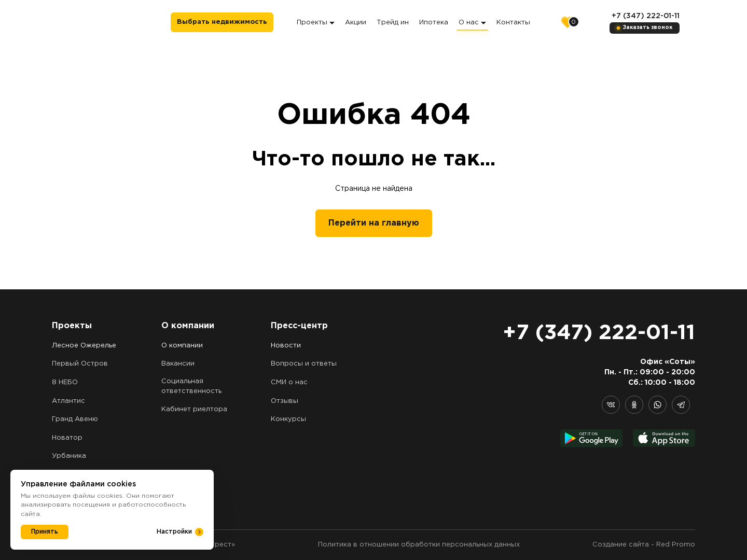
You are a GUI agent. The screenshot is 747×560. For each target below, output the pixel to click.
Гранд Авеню (75, 419)
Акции (356, 23)
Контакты (513, 23)
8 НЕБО (65, 382)
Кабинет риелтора (194, 409)
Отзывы (285, 401)
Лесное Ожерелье (84, 346)
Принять (45, 532)
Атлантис (68, 401)
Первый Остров (80, 364)
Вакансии (178, 364)
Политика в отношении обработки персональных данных (419, 545)
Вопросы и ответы (304, 364)
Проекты (316, 23)
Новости (286, 346)
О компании (182, 346)
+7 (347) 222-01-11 (646, 16)
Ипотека (434, 23)
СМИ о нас (289, 382)
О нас (472, 23)
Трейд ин (393, 23)
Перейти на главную (374, 223)
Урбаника (69, 456)
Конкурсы (288, 419)
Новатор (67, 438)
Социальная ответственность (191, 386)
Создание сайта (621, 545)
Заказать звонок (648, 28)
